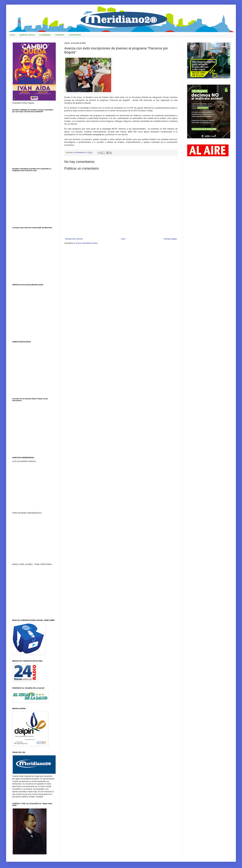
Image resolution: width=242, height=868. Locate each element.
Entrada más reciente (74, 239)
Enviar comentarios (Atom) (87, 243)
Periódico (60, 35)
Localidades (45, 35)
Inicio (12, 35)
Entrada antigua (170, 239)
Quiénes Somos (27, 35)
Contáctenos (75, 35)
